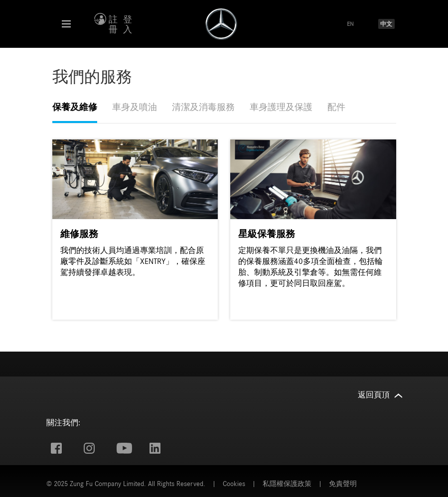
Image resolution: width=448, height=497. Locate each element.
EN (350, 24)
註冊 (113, 25)
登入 (128, 25)
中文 (386, 24)
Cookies (234, 484)
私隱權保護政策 (287, 484)
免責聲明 (343, 484)
